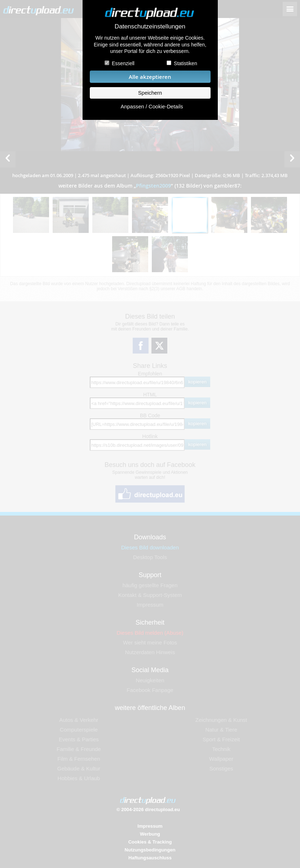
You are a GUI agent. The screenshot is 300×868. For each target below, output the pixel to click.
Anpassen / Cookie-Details (152, 107)
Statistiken (186, 63)
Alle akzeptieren (150, 77)
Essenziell (123, 63)
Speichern (150, 93)
